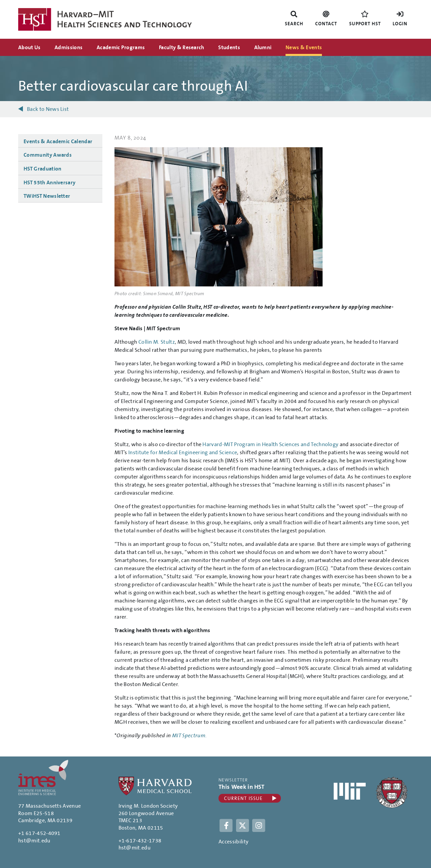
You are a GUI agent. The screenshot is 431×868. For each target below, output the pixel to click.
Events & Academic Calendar (58, 142)
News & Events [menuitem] (304, 48)
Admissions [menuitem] (69, 48)
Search (294, 24)
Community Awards (48, 155)
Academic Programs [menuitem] (121, 48)
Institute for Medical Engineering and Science (183, 453)
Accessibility (234, 842)
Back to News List (48, 109)
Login (400, 24)
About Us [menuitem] (29, 48)
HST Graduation (42, 169)
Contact (326, 24)
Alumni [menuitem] (263, 48)
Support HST (365, 24)
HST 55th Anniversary (49, 183)
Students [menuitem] (229, 48)
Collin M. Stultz (157, 342)
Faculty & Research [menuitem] (182, 48)
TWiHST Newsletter (47, 196)
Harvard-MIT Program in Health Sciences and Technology (270, 444)
